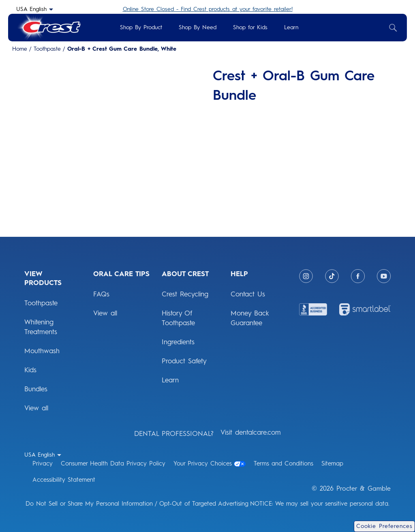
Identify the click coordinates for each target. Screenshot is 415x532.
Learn (291, 27)
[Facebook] (358, 276)
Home (20, 49)
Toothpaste (47, 49)
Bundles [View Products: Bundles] (36, 389)
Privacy (43, 463)
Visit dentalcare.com (251, 432)
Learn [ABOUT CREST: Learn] (170, 380)
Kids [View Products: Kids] (30, 370)
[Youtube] (384, 276)
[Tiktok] (332, 276)
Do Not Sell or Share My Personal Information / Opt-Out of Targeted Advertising (137, 504)
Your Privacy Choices (210, 463)
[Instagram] (306, 276)
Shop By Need (198, 27)
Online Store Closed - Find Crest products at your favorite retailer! (208, 9)
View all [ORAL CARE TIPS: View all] (105, 313)
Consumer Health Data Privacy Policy (113, 463)
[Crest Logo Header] (48, 27)
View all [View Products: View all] (36, 408)
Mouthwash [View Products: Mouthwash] (42, 351)
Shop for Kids (250, 27)
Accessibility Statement (64, 480)
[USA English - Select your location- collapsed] (35, 9)
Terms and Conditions (283, 463)
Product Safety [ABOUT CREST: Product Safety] (184, 361)
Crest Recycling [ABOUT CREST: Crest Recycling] (185, 294)
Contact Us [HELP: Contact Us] (248, 294)
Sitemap (332, 463)
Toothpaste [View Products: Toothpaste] (41, 303)
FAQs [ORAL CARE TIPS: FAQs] (101, 294)
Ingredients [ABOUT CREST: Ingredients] (178, 342)
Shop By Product (141, 27)
